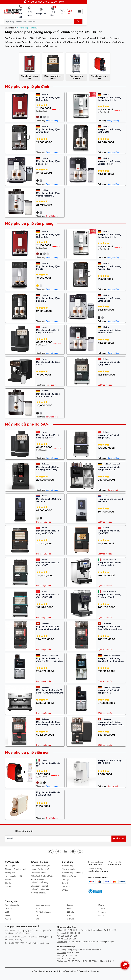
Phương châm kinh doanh (16, 866)
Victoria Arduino (43, 902)
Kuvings (8, 916)
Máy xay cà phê (69, 866)
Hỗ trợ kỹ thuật (117, 860)
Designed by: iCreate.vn (89, 968)
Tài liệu (8, 879)
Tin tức (8, 876)
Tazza (39, 905)
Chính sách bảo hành (40, 869)
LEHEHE (71, 909)
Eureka (70, 902)
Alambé (71, 916)
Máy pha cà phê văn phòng (29, 220)
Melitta (101, 902)
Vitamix (102, 905)
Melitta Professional (45, 909)
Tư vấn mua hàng (97, 860)
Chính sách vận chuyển (41, 862)
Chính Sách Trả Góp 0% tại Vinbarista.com (42, 874)
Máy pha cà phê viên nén (27, 749)
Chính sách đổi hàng (39, 879)
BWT (69, 912)
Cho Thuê (66, 883)
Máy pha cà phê (69, 862)
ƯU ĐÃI (65, 886)
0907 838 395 (73, 950)
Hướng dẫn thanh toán (40, 866)
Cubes (39, 916)
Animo (8, 912)
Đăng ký (119, 835)
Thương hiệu (10, 869)
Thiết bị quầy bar (69, 873)
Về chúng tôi (10, 862)
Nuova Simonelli (12, 902)
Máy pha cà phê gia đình (27, 83)
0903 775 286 (71, 952)
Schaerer (102, 909)
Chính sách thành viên (40, 886)
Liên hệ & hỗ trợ (97, 866)
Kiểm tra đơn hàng (39, 889)
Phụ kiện (66, 876)
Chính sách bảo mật (39, 882)
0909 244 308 (71, 933)
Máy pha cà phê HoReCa (27, 421)
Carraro (8, 905)
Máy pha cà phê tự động (27, 24)
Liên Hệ (8, 883)
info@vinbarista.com (40, 940)
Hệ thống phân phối (13, 873)
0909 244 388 (74, 930)
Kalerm (70, 905)
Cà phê (65, 879)
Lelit (38, 912)
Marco (101, 912)
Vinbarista (9, 24)
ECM (7, 909)
